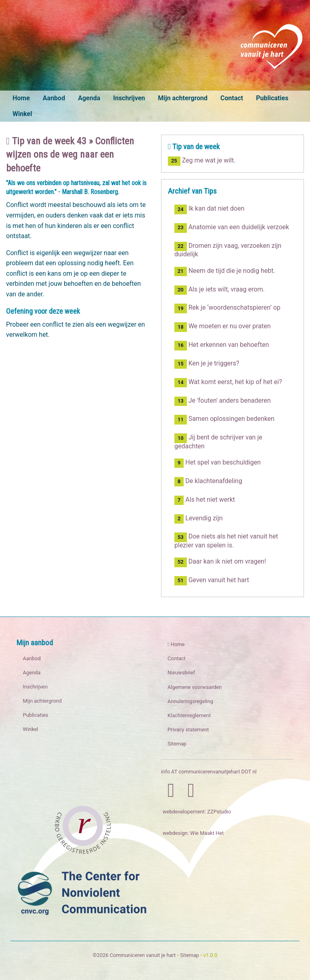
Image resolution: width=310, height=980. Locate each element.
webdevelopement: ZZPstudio (197, 812)
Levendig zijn (199, 519)
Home (21, 98)
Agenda (89, 98)
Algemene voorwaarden (195, 687)
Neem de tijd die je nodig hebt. (225, 271)
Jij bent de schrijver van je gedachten (218, 441)
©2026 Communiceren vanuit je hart (134, 955)
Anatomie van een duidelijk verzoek (232, 228)
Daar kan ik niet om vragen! (220, 562)
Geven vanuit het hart (212, 581)
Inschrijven (129, 98)
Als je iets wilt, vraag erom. (220, 290)
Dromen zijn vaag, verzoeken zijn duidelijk (228, 250)
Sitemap (177, 744)
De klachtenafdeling (208, 482)
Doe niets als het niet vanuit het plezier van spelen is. (226, 541)
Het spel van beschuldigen (218, 463)
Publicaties (272, 98)
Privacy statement (188, 730)
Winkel (22, 114)
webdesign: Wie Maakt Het (193, 833)
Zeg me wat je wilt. (202, 160)
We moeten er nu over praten (223, 327)
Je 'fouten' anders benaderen (223, 401)
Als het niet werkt (205, 500)
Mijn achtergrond (183, 98)
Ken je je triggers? (207, 364)
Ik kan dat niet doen (209, 209)
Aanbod (54, 98)
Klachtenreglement (189, 715)
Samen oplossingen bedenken (224, 419)
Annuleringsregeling (190, 701)
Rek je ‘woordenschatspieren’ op (227, 308)
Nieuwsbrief (181, 673)
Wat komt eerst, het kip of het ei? (228, 383)
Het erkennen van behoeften (222, 345)
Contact (232, 98)
